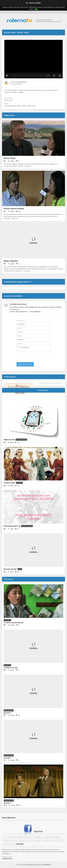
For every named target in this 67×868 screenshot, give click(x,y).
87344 (11, 572)
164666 (11, 715)
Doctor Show (31, 106)
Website (19, 336)
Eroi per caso (8, 100)
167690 (11, 625)
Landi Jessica (22, 82)
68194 (11, 443)
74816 (11, 529)
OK (36, 9)
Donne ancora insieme (14, 208)
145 (18, 715)
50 (18, 161)
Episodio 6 (7, 758)
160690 (11, 211)
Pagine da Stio (9, 440)
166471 (11, 670)
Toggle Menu (33, 3)
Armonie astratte (10, 569)
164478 (12, 805)
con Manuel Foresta (11, 668)
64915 (11, 486)
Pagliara (24, 106)
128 (17, 443)
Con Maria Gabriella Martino (14, 623)
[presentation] (34, 358)
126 (18, 211)
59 (17, 529)
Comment (21, 344)
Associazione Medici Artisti (13, 106)
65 (17, 572)
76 (18, 625)
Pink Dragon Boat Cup (12, 526)
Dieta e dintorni (11, 261)
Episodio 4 (7, 803)
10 (18, 264)
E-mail (19, 328)
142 (19, 805)
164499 (11, 760)
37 (18, 670)
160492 (11, 264)
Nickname (21, 320)
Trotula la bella (9, 483)
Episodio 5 (7, 713)
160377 (11, 161)
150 (17, 486)
